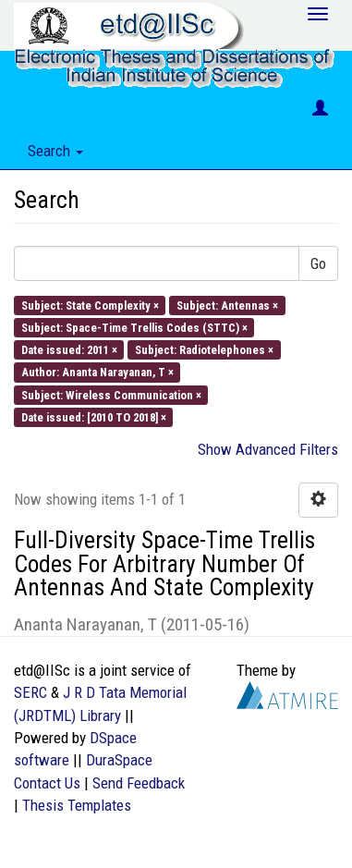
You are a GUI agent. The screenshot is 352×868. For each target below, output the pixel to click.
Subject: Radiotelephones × (204, 350)
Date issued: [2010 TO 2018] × (94, 416)
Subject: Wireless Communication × (111, 394)
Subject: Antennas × (227, 305)
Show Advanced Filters (268, 449)
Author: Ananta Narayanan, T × (97, 372)
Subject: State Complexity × (90, 305)
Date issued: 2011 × (69, 350)
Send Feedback (139, 783)
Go (318, 263)
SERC (30, 692)
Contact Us (47, 783)
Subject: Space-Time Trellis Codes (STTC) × (134, 327)
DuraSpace (119, 760)
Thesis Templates (77, 805)
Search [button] (55, 151)
